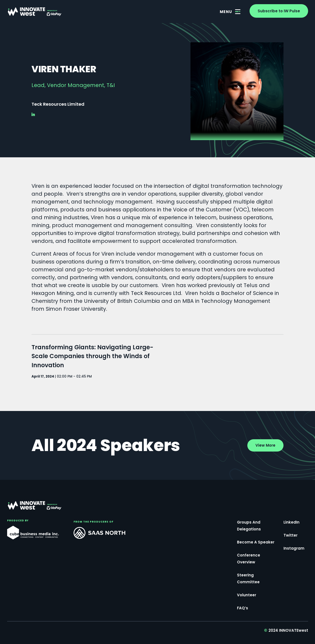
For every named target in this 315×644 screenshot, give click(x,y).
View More (265, 445)
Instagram (294, 549)
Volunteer (247, 595)
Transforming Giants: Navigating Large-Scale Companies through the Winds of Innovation (92, 357)
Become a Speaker (256, 543)
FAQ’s (243, 608)
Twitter (291, 536)
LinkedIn (291, 523)
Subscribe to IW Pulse (279, 11)
